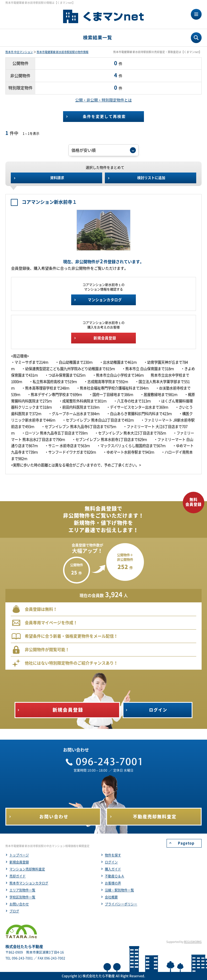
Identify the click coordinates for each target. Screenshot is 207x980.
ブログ (14, 911)
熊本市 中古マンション (19, 52)
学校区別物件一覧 (22, 897)
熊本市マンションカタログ (29, 883)
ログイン (111, 862)
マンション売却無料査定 (27, 869)
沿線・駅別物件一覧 (119, 890)
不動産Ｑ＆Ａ (115, 876)
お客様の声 (113, 883)
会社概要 (111, 897)
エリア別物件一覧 (22, 890)
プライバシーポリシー (121, 904)
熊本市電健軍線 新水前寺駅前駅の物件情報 (63, 52)
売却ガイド (18, 876)
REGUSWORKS (193, 942)
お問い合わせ (19, 904)
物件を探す (113, 855)
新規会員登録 (19, 862)
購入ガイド (113, 869)
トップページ (19, 855)
